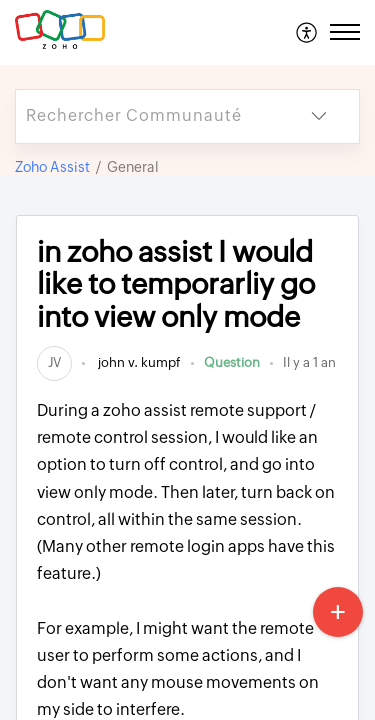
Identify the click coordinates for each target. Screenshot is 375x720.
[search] (147, 116)
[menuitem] (307, 32)
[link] (54, 362)
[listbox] (319, 116)
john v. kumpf (138, 362)
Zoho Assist (52, 167)
